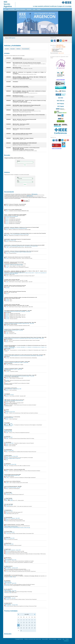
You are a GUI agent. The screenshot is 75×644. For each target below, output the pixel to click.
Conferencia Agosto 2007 (9, 418)
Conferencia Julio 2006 (8, 493)
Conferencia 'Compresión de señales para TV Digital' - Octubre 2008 (16, 362)
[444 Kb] (6, 554)
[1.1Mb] (6, 466)
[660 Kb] (6, 396)
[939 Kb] (6, 562)
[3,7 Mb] (6, 307)
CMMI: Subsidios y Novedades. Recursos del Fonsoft (14, 401)
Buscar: (19, 161)
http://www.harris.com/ (8, 426)
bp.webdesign (66, 641)
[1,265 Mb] (7, 288)
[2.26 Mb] (7, 358)
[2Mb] (6, 452)
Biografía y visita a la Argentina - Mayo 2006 (12, 518)
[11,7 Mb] (7, 266)
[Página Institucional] (8, 582)
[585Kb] (6, 446)
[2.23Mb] (6, 514)
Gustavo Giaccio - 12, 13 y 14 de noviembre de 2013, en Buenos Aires (17, 234)
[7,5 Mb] (6, 325)
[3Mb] (6, 500)
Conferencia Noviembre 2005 (9, 532)
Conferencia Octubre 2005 (9, 544)
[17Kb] (6, 460)
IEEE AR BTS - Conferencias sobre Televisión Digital (13, 265)
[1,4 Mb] (6, 334)
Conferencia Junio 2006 (8, 499)
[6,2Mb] (6, 425)
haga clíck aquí (61, 53)
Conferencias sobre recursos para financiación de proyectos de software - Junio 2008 (19, 376)
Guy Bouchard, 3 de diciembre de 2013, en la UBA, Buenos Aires (16, 228)
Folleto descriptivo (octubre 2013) (10, 240)
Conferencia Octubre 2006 (9, 443)
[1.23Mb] (6, 506)
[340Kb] (6, 519)
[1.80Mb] (10, 500)
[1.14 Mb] (7, 371)
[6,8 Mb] (6, 282)
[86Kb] (6, 471)
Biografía (6, 411)
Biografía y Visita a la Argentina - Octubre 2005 (12, 550)
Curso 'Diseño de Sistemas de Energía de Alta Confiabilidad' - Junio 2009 (17, 311)
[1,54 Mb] (7, 301)
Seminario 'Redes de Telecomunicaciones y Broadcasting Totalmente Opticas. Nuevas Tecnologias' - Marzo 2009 (24, 338)
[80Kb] (6, 512)
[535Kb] (6, 419)
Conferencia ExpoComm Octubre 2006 (11, 456)
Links (34, 9)
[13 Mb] (6, 340)
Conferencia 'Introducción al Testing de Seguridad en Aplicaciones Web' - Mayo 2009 (19, 323)
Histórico (18, 49)
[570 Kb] (6, 378)
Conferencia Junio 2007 (8, 437)
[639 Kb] (6, 221)
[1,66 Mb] (7, 218)
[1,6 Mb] (6, 267)
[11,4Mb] (11, 425)
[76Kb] (6, 489)
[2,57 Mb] (7, 314)
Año (18, 181)
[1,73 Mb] (7, 300)
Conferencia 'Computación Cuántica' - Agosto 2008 (13, 369)
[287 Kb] (6, 539)
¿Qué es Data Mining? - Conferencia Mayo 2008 (13, 389)
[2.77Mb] (6, 478)
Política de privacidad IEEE (57, 148)
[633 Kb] (6, 219)
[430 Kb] (6, 211)
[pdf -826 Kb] (7, 551)
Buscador (13, 49)
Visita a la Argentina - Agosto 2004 (10, 583)
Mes (18, 177)
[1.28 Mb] (7, 606)
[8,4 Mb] (6, 253)
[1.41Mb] (6, 533)
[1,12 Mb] (7, 380)
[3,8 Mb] (6, 276)
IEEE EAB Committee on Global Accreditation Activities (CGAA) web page (17, 528)
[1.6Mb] (6, 494)
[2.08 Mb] (7, 584)
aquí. (15, 577)
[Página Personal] (7, 567)
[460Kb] (6, 521)
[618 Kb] (6, 403)
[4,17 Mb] (7, 319)
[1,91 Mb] (7, 317)
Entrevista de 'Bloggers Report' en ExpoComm (12, 458)
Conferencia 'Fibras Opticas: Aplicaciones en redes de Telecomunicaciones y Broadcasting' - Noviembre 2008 (23, 356)
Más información (7, 585)
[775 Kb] (6, 571)
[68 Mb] (6, 235)
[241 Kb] (6, 222)
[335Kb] (6, 458)
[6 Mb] (6, 230)
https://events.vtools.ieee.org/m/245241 (11, 216)
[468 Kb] (6, 405)
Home (5, 9)
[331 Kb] (6, 294)
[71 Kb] (6, 561)
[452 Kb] (6, 553)
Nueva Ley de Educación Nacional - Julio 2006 (12, 487)
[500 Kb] (6, 241)
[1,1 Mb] (6, 247)
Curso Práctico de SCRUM (9, 395)
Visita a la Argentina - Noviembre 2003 (11, 605)
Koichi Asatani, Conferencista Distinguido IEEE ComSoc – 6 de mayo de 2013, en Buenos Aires (21, 246)
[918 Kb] (6, 316)
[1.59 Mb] (7, 599)
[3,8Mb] (6, 433)
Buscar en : (10, 38)
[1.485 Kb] (7, 545)
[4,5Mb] (6, 413)
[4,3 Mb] (6, 332)
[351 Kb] (6, 383)
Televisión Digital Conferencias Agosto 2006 (12, 475)
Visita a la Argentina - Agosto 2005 (10, 560)
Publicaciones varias (8, 593)
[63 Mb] (6, 206)
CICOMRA (10, 577)
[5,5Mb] (6, 438)
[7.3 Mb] (6, 365)
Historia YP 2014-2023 (61, 80)
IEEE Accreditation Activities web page (11, 527)
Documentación (26, 49)
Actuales (7, 49)
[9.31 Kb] (6, 559)
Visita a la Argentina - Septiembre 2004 (11, 568)
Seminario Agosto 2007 (8, 424)
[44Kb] (6, 526)
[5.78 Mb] (7, 350)
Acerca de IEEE (11, 9)
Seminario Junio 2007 (8, 430)
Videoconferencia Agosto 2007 (10, 412)
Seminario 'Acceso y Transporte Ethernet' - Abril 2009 (14, 330)
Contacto (39, 9)
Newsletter (29, 9)
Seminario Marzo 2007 (8, 431)
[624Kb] (6, 444)
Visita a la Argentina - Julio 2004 (10, 598)
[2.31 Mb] (7, 569)
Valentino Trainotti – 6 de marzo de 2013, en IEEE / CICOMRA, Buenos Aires (18, 252)
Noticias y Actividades (21, 9)
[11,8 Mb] (6, 258)
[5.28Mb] (6, 483)
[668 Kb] (6, 390)
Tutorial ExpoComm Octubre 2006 (10, 464)
